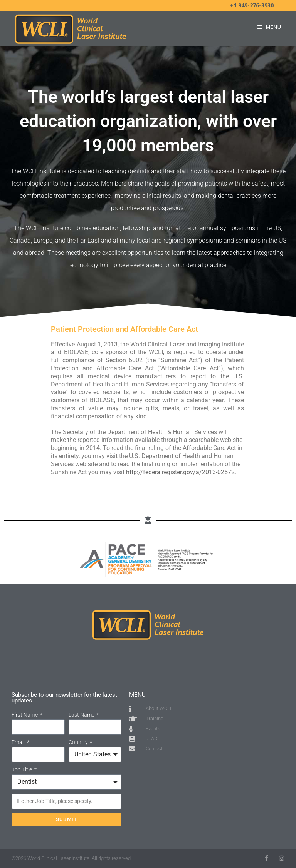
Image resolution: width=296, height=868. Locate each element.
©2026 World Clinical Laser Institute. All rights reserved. (72, 858)
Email (19, 742)
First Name (25, 715)
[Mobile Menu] (269, 27)
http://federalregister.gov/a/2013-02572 (180, 472)
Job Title (22, 769)
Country (79, 742)
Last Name (82, 715)
